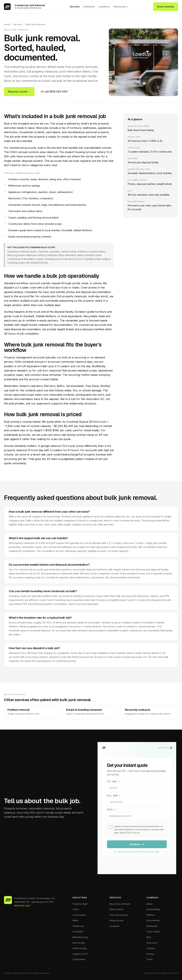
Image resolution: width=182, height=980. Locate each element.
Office (76, 909)
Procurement (153, 920)
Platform (151, 915)
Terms (150, 959)
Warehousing (79, 948)
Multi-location (117, 909)
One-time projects (119, 915)
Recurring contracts (120, 904)
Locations (104, 7)
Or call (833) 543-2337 (54, 92)
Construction (79, 915)
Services (75, 7)
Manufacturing (80, 937)
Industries (89, 7)
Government (79, 959)
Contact (151, 948)
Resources (121, 7)
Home (7, 24)
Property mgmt (80, 904)
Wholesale (152, 926)
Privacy (150, 954)
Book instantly (166, 7)
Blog (149, 937)
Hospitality (78, 931)
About (149, 904)
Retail (75, 920)
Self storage (79, 943)
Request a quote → (19, 92)
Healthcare (78, 926)
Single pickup (116, 920)
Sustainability (153, 909)
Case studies (153, 931)
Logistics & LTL (80, 954)
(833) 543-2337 (22, 906)
